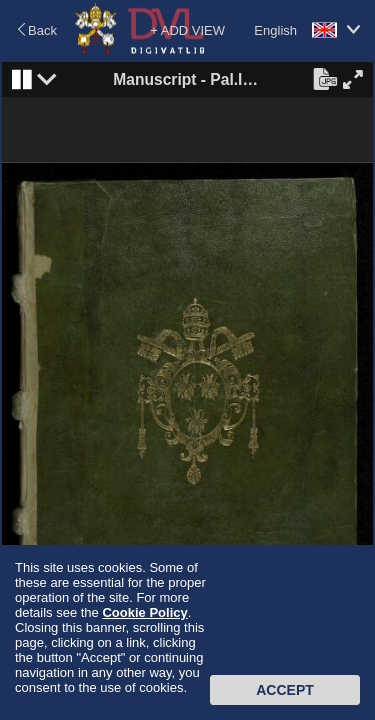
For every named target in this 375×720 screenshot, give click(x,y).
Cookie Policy (144, 612)
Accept (285, 690)
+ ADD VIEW (187, 30)
